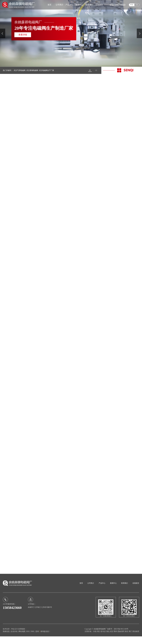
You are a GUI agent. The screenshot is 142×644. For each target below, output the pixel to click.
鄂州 (116, 639)
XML (32, 639)
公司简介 (59, 5)
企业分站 (14, 639)
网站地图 (22, 639)
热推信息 (6, 639)
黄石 (127, 639)
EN (137, 5)
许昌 (95, 639)
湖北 (108, 639)
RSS (28, 639)
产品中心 (69, 5)
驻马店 (103, 639)
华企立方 (15, 636)
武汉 (112, 639)
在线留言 (99, 5)
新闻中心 (79, 5)
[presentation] (3, 33)
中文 (132, 5)
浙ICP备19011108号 (121, 636)
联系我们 (89, 5)
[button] (90, 70)
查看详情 (23, 35)
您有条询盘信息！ (43, 639)
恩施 (119, 639)
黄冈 (123, 639)
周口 (99, 639)
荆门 (131, 639)
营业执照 (136, 639)
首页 (49, 5)
